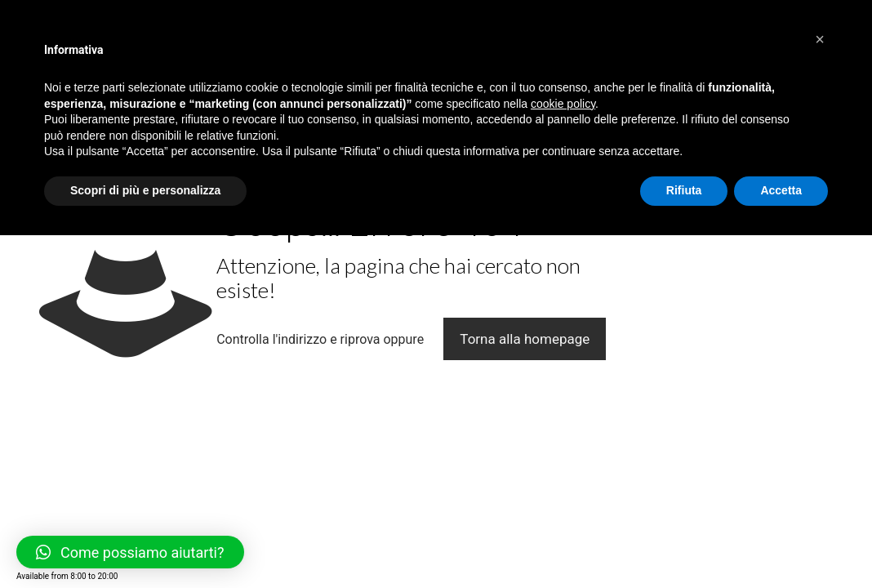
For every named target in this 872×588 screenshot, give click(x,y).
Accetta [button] (781, 190)
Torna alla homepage (525, 339)
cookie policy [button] (563, 104)
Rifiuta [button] (684, 190)
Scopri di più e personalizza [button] (145, 190)
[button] (820, 39)
